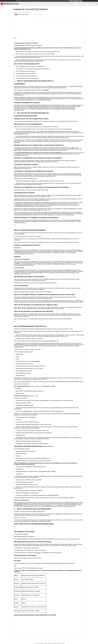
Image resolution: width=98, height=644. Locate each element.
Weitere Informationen (74, 1)
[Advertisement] (6, 66)
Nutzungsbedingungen (42, 643)
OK (81, 1)
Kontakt (63, 643)
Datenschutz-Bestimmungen (54, 643)
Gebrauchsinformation (22, 15)
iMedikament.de (10, 4)
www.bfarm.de (54, 505)
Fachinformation (38, 15)
